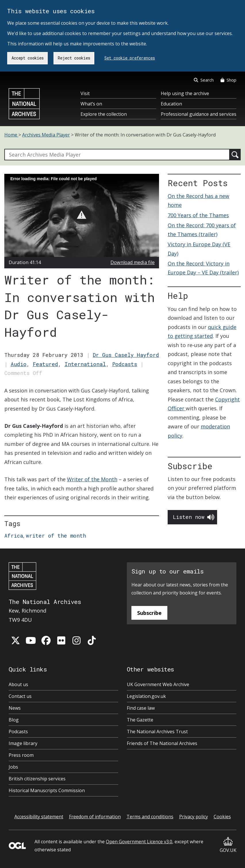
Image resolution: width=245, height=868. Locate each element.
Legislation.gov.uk (146, 696)
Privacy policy (194, 817)
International (85, 364)
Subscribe (149, 613)
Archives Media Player (46, 135)
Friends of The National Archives (162, 743)
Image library (23, 743)
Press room (21, 755)
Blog (14, 720)
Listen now (189, 517)
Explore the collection (104, 114)
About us (18, 684)
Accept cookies (28, 58)
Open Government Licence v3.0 (139, 842)
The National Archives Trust (157, 732)
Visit (85, 93)
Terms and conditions (150, 817)
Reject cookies (74, 58)
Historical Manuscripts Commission (47, 790)
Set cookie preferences (130, 58)
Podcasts (125, 364)
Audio (19, 364)
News (15, 708)
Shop (228, 80)
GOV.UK (228, 845)
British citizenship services (37, 779)
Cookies (222, 817)
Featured (45, 364)
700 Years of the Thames (198, 215)
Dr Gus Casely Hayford (126, 355)
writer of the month (56, 536)
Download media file (133, 262)
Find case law (141, 708)
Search (204, 80)
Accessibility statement (39, 817)
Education (171, 104)
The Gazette (140, 720)
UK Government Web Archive (158, 684)
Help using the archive (185, 93)
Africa (14, 536)
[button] (82, 215)
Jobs (13, 767)
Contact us (20, 696)
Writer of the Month (92, 479)
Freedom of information (95, 817)
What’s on (91, 104)
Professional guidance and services (199, 114)
